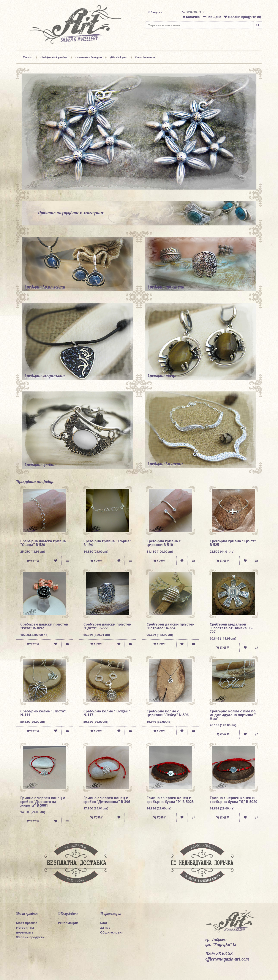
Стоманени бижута (89, 57)
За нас (105, 928)
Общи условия (112, 932)
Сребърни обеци (162, 375)
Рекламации (68, 923)
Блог (104, 923)
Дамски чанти (145, 57)
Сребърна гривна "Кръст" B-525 (233, 543)
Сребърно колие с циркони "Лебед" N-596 (168, 713)
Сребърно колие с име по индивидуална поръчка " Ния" (233, 715)
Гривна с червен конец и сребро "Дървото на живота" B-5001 (43, 802)
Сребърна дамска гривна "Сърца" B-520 (43, 543)
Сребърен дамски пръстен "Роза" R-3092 (44, 626)
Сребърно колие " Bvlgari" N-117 (107, 713)
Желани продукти (30, 937)
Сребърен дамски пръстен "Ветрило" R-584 (171, 626)
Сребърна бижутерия (54, 57)
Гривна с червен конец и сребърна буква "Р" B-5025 (170, 800)
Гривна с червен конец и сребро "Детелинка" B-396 (107, 800)
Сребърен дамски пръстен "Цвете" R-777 (107, 626)
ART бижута (119, 57)
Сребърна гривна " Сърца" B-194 (107, 543)
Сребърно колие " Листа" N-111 (43, 713)
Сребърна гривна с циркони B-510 (164, 543)
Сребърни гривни (40, 464)
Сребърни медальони (45, 376)
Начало (27, 57)
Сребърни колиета (165, 464)
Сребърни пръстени (166, 287)
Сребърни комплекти (45, 287)
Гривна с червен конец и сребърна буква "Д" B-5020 (234, 800)
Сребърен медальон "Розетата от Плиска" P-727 (231, 628)
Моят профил (27, 923)
